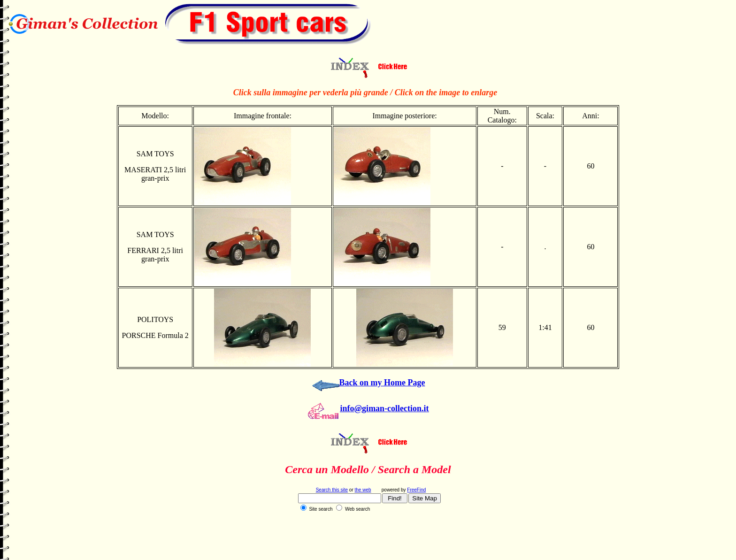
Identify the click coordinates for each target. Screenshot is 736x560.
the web (363, 490)
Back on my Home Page (382, 383)
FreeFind (416, 490)
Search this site (332, 490)
